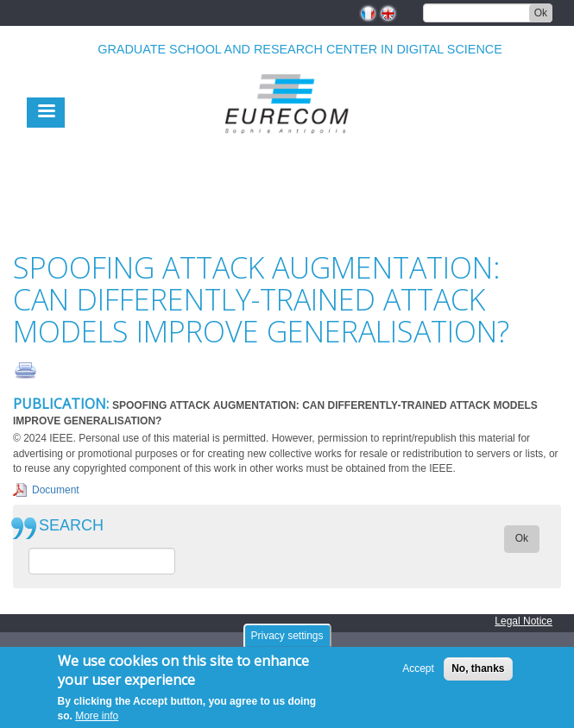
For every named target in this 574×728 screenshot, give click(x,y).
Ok (541, 13)
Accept (418, 669)
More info (97, 716)
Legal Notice (524, 621)
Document (56, 490)
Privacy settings (287, 636)
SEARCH (71, 526)
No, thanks (478, 669)
